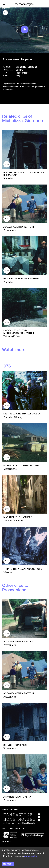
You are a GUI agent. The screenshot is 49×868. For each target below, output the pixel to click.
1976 (18, 76)
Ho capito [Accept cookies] (8, 864)
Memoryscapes (24, 4)
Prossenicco (22, 73)
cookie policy (30, 856)
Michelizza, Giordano (26, 67)
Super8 (19, 70)
